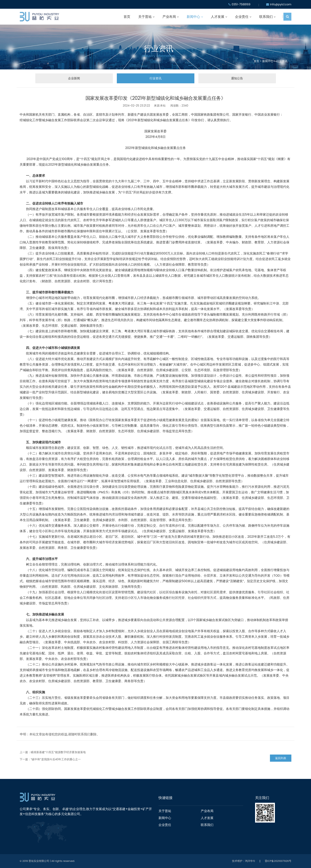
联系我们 (266, 17)
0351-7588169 (241, 4)
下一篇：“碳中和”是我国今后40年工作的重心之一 (50, 759)
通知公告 (237, 78)
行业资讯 (282, 61)
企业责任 (242, 17)
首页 (127, 17)
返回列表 (281, 758)
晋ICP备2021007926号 (278, 861)
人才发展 (218, 17)
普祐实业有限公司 (39, 861)
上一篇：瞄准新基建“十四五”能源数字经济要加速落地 (53, 752)
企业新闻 (74, 78)
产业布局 (169, 17)
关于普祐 (145, 17)
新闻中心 (193, 17)
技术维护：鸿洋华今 (244, 861)
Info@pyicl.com (281, 4)
